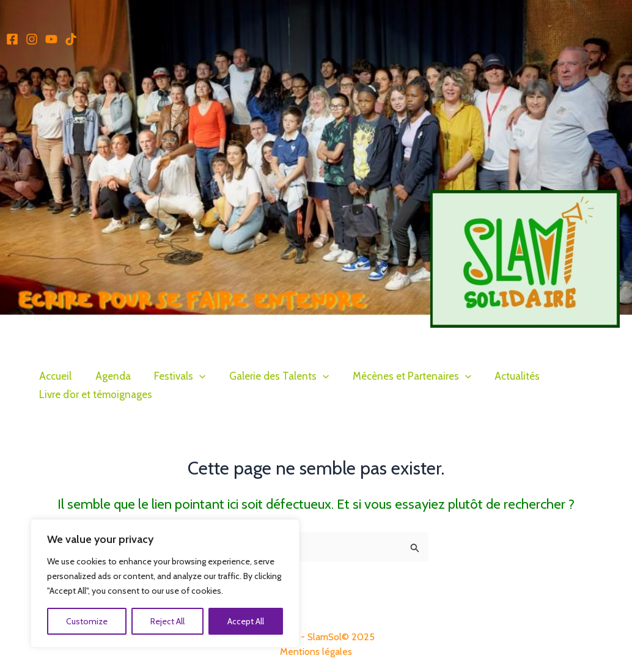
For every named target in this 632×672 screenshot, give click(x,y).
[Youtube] (51, 39)
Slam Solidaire (468, 335)
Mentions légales (316, 652)
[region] (159, 583)
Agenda (109, 376)
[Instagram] (32, 39)
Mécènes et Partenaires (399, 376)
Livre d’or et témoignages (94, 394)
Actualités (502, 376)
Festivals (173, 376)
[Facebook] (12, 39)
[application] (193, 376)
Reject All (161, 621)
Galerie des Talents (269, 376)
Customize (81, 621)
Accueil (54, 376)
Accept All (240, 621)
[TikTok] (71, 39)
